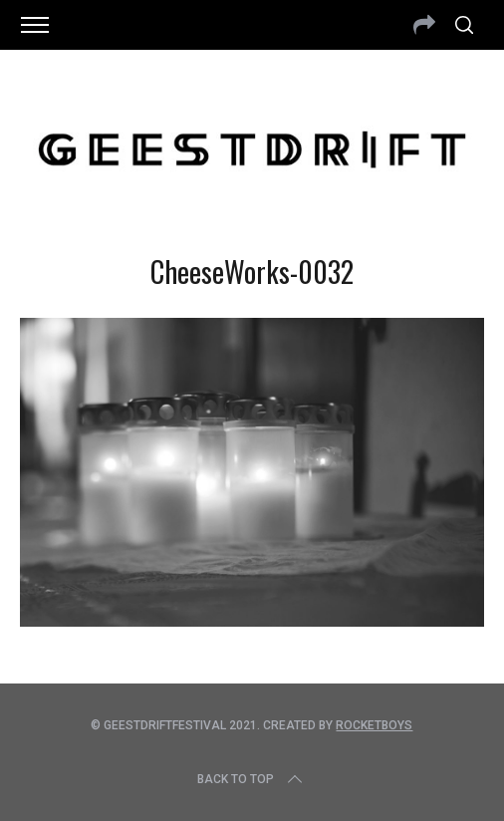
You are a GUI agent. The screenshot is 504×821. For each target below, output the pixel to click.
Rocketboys (374, 725)
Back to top (252, 779)
